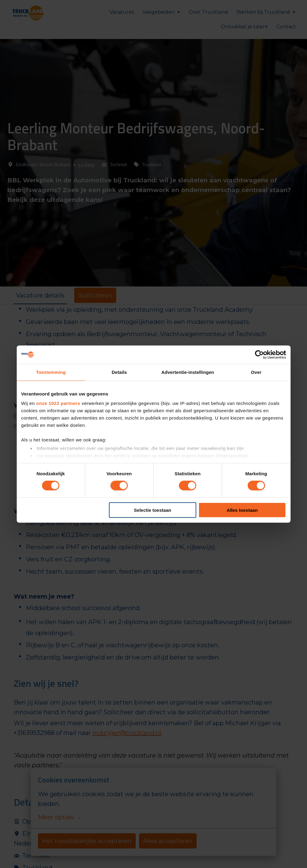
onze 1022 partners (58, 403)
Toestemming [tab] (51, 372)
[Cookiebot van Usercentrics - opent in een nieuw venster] (259, 354)
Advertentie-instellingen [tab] (188, 372)
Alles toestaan (242, 510)
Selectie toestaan (153, 510)
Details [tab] (119, 372)
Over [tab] (256, 372)
